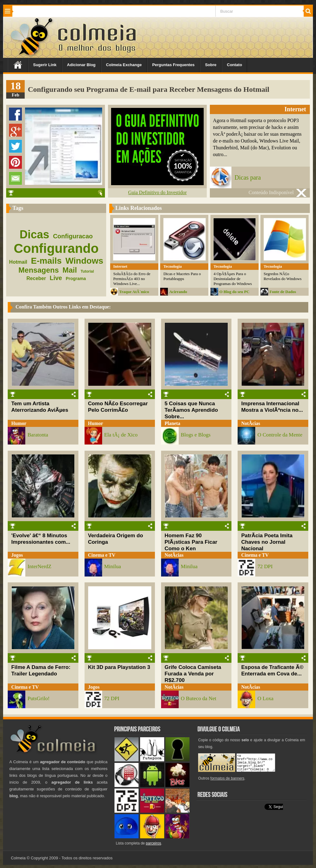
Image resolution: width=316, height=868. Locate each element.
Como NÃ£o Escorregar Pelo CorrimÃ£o (118, 407)
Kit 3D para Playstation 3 (119, 667)
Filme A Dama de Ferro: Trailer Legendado (41, 670)
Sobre (211, 65)
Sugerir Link (45, 65)
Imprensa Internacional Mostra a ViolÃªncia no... (272, 407)
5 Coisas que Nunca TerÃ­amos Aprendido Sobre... (191, 410)
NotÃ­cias (251, 423)
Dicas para (248, 177)
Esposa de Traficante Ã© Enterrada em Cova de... (272, 670)
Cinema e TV (102, 555)
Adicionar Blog (81, 65)
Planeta (172, 423)
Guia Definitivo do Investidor (157, 192)
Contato (234, 65)
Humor (19, 423)
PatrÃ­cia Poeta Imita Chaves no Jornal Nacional (267, 542)
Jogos (17, 555)
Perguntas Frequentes (173, 65)
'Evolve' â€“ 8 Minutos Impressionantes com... (41, 539)
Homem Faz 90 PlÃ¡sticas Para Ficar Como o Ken (191, 542)
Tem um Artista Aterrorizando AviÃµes (40, 407)
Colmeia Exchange (124, 65)
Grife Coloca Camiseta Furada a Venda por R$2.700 (193, 674)
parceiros (154, 843)
